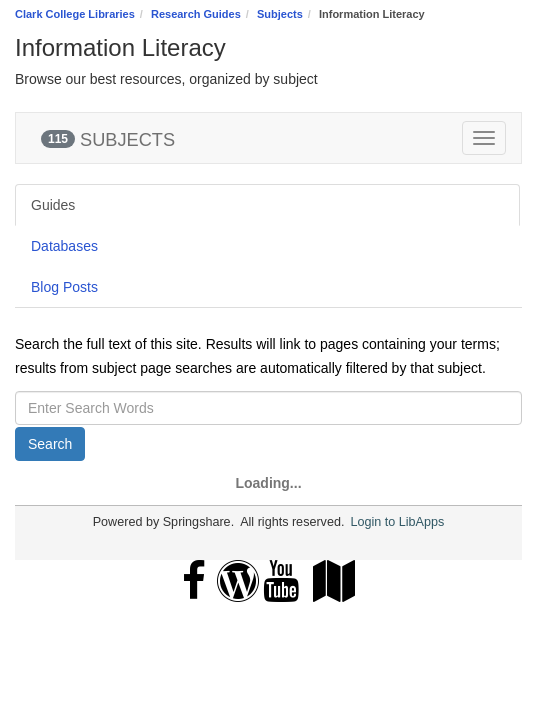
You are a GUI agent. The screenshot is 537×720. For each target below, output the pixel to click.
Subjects (280, 14)
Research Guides (196, 14)
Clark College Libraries (75, 14)
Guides (53, 205)
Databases (64, 246)
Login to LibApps (397, 522)
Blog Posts (64, 287)
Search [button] (50, 444)
